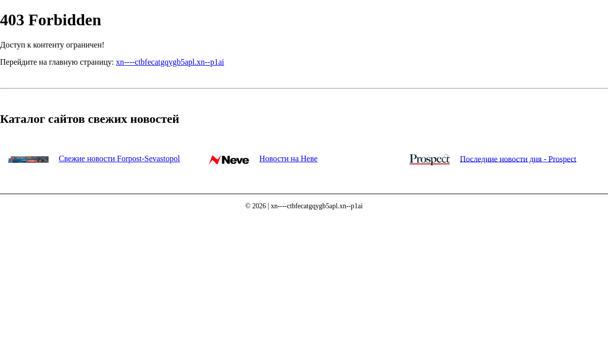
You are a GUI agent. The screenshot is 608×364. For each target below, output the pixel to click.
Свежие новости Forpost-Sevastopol (119, 158)
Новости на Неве (288, 158)
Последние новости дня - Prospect (518, 158)
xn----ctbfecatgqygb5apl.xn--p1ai (170, 62)
